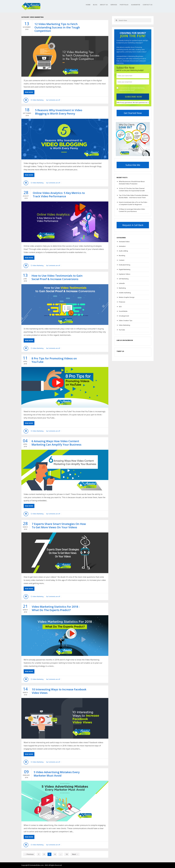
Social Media (123, 311)
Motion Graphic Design (127, 297)
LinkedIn (122, 283)
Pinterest (122, 302)
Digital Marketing (125, 269)
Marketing (122, 288)
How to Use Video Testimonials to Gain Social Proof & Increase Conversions (57, 277)
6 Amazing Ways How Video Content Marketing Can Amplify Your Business (56, 443)
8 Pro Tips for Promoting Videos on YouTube (54, 360)
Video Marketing (38, 100)
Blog (95, 5)
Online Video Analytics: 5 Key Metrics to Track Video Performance (59, 195)
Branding (122, 255)
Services (114, 5)
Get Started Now (133, 113)
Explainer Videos (125, 274)
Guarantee (136, 5)
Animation (122, 246)
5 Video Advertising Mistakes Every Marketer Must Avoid (57, 774)
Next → (75, 854)
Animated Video (124, 242)
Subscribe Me (133, 165)
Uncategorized (124, 316)
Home (88, 5)
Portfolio (124, 5)
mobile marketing (125, 293)
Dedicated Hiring (125, 265)
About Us (104, 5)
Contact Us (148, 5)
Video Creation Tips (126, 320)
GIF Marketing (124, 279)
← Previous (29, 854)
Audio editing (123, 251)
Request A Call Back (133, 225)
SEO (120, 307)
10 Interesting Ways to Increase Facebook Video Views (59, 691)
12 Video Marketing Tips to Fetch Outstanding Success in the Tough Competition (57, 27)
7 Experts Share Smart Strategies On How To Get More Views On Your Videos (59, 526)
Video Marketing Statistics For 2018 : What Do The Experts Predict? (56, 608)
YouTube (122, 330)
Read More (29, 92)
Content (122, 260)
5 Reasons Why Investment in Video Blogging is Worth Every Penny (59, 112)
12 (67, 854)
